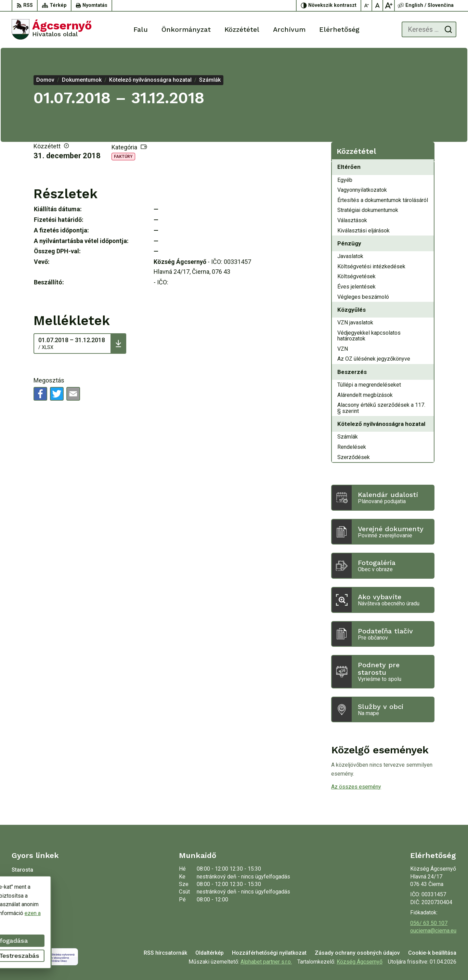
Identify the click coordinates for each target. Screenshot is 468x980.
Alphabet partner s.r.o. (266, 962)
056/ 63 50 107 (429, 923)
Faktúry (123, 157)
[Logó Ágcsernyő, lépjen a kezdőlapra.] (52, 29)
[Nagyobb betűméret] (389, 5)
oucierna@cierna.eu (433, 931)
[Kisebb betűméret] (367, 5)
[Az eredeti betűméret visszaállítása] (378, 5)
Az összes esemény (356, 787)
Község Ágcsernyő (360, 962)
